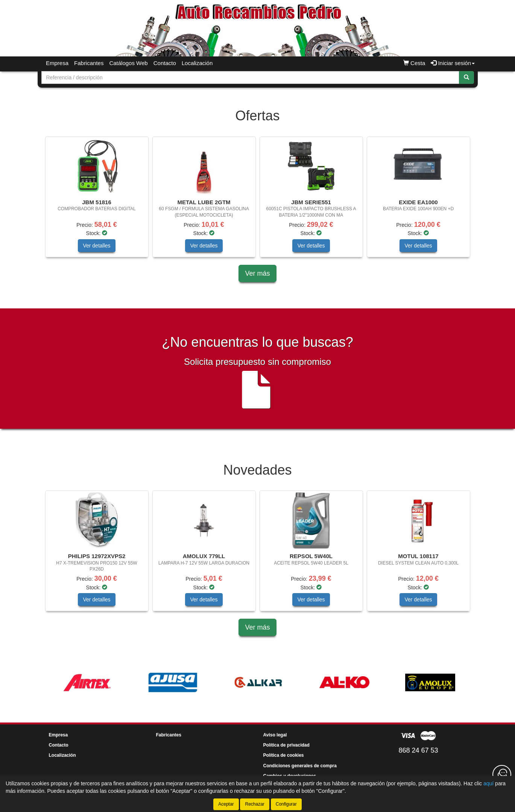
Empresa (57, 63)
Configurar (286, 804)
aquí (488, 783)
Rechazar (254, 804)
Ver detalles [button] (96, 246)
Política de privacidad (286, 745)
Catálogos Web (128, 63)
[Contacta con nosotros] (502, 774)
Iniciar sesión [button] (453, 63)
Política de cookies (284, 755)
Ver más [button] (257, 273)
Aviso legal (275, 735)
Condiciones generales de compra (300, 766)
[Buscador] (250, 77)
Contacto (165, 63)
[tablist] (258, 201)
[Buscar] (466, 77)
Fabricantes (89, 63)
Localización (197, 63)
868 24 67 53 (418, 750)
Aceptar (226, 804)
